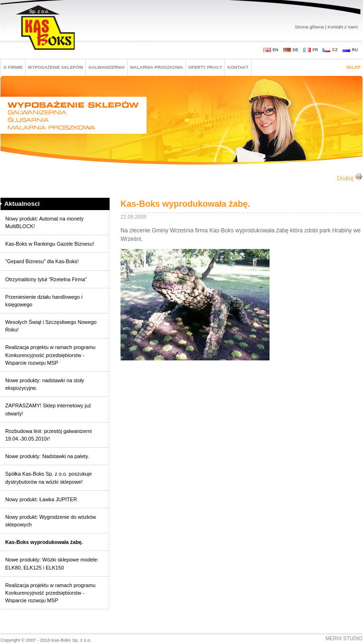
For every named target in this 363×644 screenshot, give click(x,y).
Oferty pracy (205, 67)
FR (316, 50)
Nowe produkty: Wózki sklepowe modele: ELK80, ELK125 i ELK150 (52, 563)
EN (276, 50)
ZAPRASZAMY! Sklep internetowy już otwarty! (48, 409)
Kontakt (238, 67)
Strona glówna (309, 27)
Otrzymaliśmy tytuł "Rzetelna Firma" (46, 279)
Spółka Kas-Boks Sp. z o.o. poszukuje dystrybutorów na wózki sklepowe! (48, 478)
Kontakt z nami (343, 27)
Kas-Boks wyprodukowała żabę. (44, 542)
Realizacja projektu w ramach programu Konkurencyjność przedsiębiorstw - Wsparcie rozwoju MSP (50, 355)
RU (355, 50)
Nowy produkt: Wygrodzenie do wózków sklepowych (51, 521)
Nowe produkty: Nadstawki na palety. (47, 456)
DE (296, 50)
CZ (335, 50)
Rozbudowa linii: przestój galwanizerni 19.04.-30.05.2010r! (48, 435)
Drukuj (350, 178)
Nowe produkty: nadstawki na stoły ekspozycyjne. (45, 384)
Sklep (353, 67)
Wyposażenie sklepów (56, 67)
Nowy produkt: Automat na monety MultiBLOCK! (44, 222)
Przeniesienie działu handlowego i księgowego (44, 301)
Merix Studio (344, 638)
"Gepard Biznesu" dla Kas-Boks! (42, 261)
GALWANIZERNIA (107, 67)
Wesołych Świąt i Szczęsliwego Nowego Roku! (51, 326)
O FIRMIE (13, 67)
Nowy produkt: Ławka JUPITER (41, 499)
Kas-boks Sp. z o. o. (47, 28)
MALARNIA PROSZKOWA (156, 67)
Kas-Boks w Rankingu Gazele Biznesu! (50, 244)
